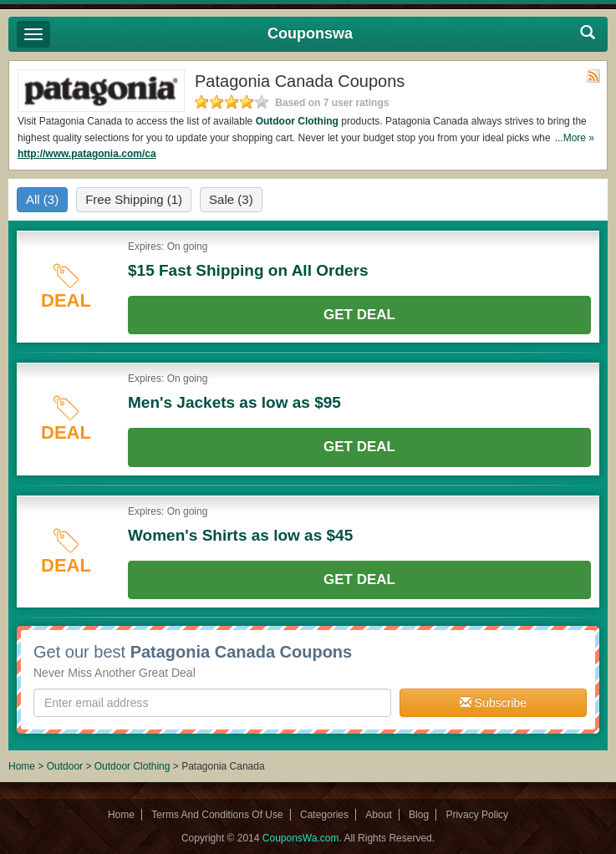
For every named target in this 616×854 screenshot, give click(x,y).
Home (22, 766)
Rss (593, 76)
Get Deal (359, 315)
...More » (575, 138)
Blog (419, 815)
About (378, 815)
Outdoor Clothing (297, 121)
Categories (324, 815)
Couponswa (310, 33)
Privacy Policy (477, 815)
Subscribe (493, 703)
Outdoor (65, 766)
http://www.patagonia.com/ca (87, 154)
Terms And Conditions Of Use (217, 815)
